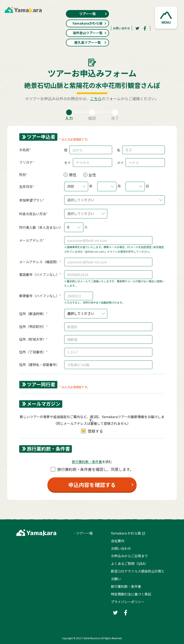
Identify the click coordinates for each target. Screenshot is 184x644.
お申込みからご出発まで (129, 556)
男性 (73, 175)
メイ (120, 163)
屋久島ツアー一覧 (91, 42)
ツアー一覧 (93, 14)
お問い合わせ (121, 28)
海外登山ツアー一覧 (90, 33)
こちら (96, 98)
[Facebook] (145, 28)
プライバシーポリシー (128, 602)
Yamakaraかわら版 (89, 23)
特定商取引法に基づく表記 (131, 594)
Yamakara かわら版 (126, 533)
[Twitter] (137, 28)
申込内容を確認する (92, 485)
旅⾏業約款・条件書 (87, 462)
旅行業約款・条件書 (126, 586)
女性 (92, 175)
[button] (166, 18)
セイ (68, 163)
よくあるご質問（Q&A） (129, 563)
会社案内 (118, 541)
